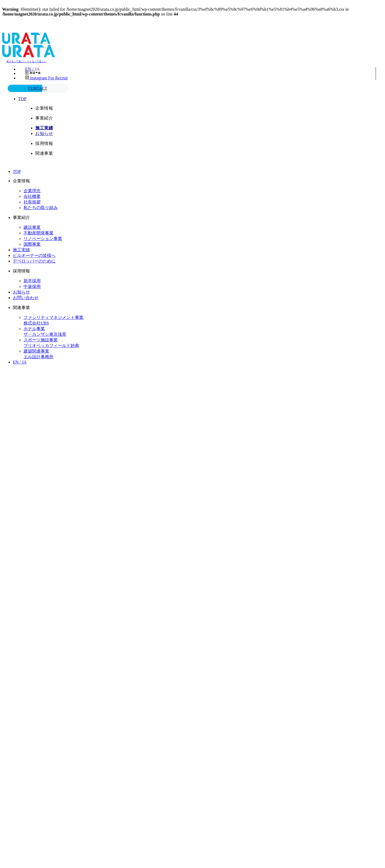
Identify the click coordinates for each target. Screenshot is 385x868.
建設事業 (32, 227)
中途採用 (32, 286)
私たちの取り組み (41, 207)
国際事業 (32, 244)
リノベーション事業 (43, 238)
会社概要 (32, 196)
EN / (34, 69)
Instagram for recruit (46, 78)
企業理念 (32, 190)
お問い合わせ (26, 297)
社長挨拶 (32, 202)
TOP (23, 99)
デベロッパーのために (34, 261)
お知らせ (45, 133)
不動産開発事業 (38, 233)
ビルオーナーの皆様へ (34, 255)
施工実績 (21, 250)
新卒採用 (32, 281)
